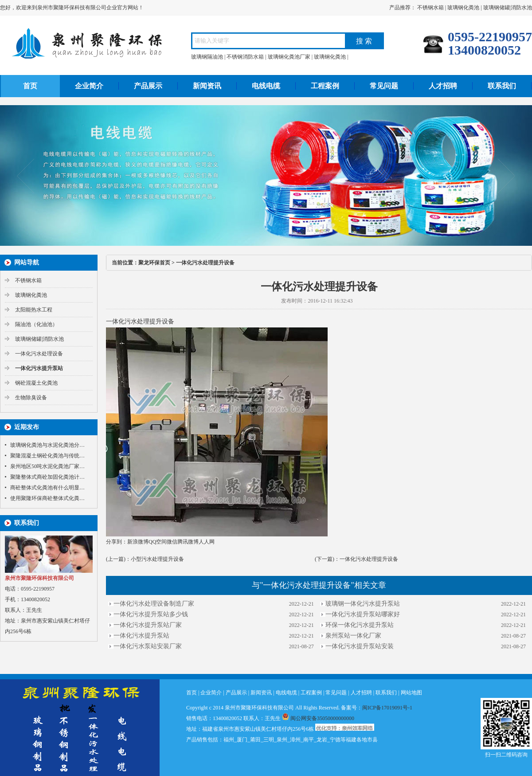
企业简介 (89, 86)
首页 (30, 86)
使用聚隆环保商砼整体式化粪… (47, 498)
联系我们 (502, 86)
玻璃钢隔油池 (207, 57)
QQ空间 (158, 542)
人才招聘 (443, 86)
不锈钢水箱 (430, 8)
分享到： (117, 542)
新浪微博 (138, 542)
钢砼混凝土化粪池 (36, 383)
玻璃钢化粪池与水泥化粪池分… (47, 445)
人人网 (207, 542)
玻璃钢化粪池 (463, 8)
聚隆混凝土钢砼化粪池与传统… (47, 456)
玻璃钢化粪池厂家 (289, 57)
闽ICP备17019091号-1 (387, 708)
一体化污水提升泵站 (39, 368)
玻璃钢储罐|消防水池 (508, 8)
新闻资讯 (207, 86)
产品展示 (148, 86)
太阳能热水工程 (34, 310)
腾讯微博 (188, 542)
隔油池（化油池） (36, 324)
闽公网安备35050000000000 (318, 718)
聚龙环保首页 (154, 263)
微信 (172, 542)
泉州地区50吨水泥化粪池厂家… (47, 466)
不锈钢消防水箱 (245, 57)
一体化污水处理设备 (39, 354)
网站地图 (411, 693)
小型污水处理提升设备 (157, 559)
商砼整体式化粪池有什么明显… (47, 488)
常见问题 (384, 86)
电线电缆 (266, 86)
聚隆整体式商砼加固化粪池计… (47, 477)
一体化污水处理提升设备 (369, 559)
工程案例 (325, 86)
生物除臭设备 (31, 398)
